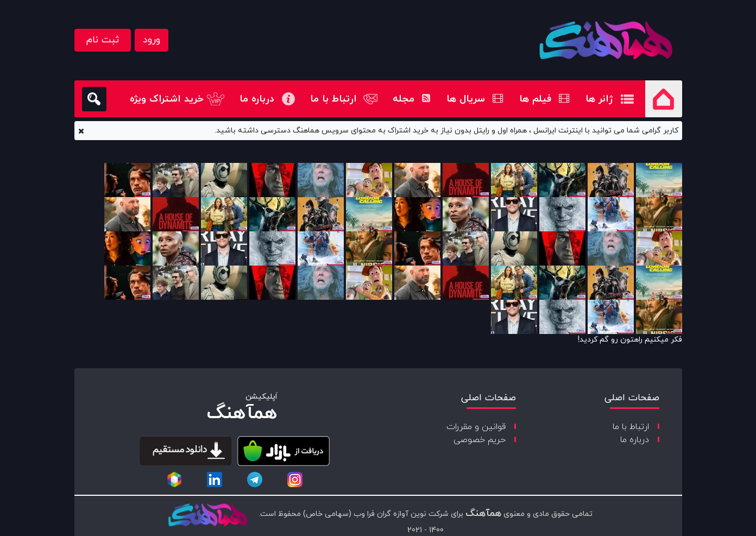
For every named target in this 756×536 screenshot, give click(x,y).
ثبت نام (103, 40)
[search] (94, 99)
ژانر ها (599, 99)
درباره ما (257, 99)
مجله (411, 99)
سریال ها (475, 99)
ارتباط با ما (333, 99)
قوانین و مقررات (476, 427)
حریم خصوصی (480, 440)
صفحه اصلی (664, 99)
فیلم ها (544, 99)
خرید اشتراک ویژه (167, 99)
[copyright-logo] (207, 516)
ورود (152, 40)
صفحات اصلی (632, 398)
